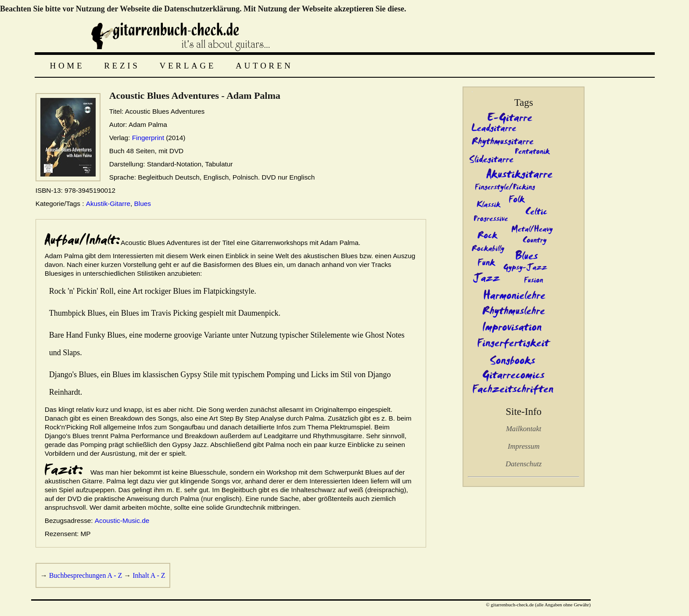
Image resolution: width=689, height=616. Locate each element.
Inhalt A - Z (149, 575)
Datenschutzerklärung (202, 9)
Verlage (188, 66)
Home (67, 66)
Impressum (524, 446)
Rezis (122, 66)
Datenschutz (524, 464)
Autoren (264, 66)
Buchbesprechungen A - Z (86, 575)
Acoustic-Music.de (122, 521)
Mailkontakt (524, 429)
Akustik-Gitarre (108, 204)
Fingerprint (148, 138)
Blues (143, 204)
